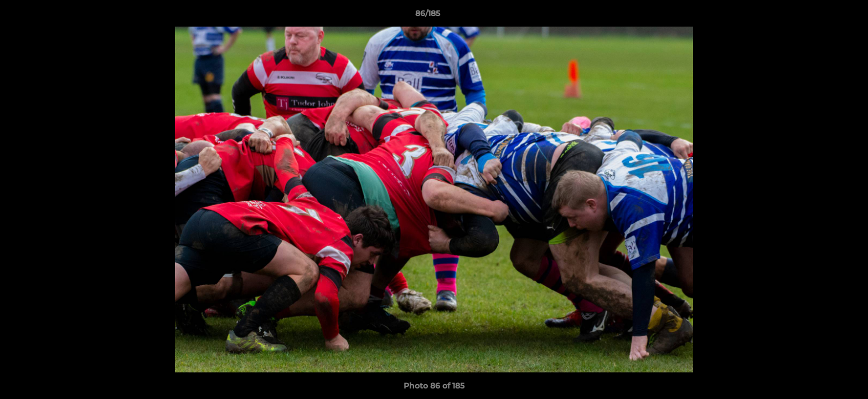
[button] (821, 16)
